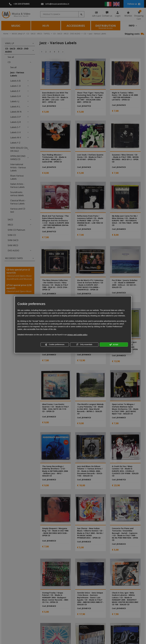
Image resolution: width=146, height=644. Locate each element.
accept (114, 345)
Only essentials (84, 345)
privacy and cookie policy (77, 335)
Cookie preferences (55, 345)
